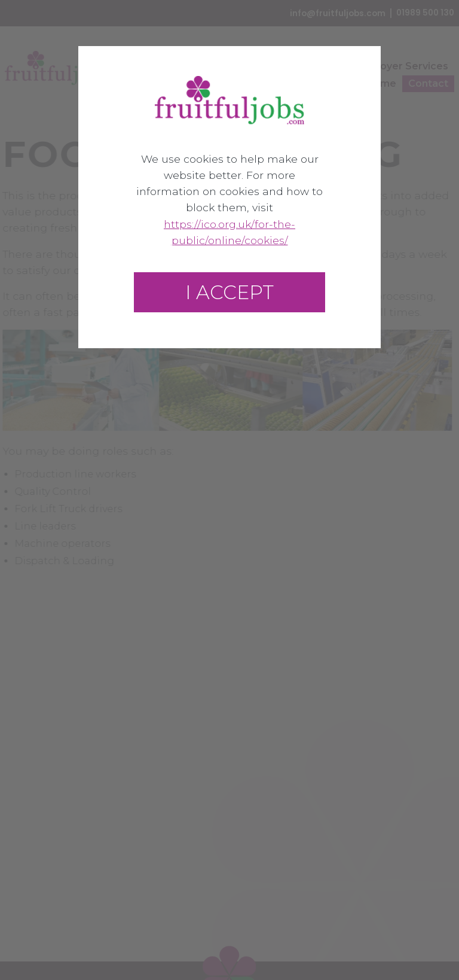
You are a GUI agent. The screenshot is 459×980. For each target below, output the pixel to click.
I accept (229, 292)
